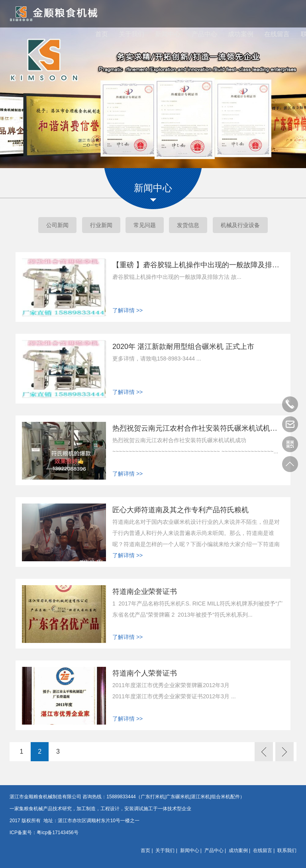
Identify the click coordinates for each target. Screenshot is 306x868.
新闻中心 (168, 36)
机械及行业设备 (240, 225)
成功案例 (241, 36)
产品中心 (204, 36)
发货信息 (188, 225)
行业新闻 (101, 225)
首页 (102, 36)
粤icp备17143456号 (58, 833)
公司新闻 (57, 225)
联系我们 (287, 850)
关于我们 (131, 36)
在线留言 (277, 36)
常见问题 (145, 225)
